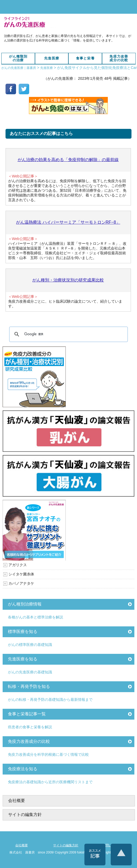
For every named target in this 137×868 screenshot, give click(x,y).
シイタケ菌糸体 (21, 574)
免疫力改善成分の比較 (119, 58)
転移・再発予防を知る (29, 686)
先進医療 (52, 58)
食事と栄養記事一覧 (27, 714)
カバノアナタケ (21, 583)
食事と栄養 (85, 58)
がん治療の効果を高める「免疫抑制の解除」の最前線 (68, 160)
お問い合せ (110, 845)
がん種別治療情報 (25, 604)
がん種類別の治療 (18, 58)
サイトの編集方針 (25, 815)
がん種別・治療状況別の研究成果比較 (68, 280)
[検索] (68, 334)
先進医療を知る (23, 659)
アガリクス (18, 565)
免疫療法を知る (23, 769)
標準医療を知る (23, 632)
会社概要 (17, 801)
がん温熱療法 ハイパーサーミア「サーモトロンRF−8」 (68, 222)
